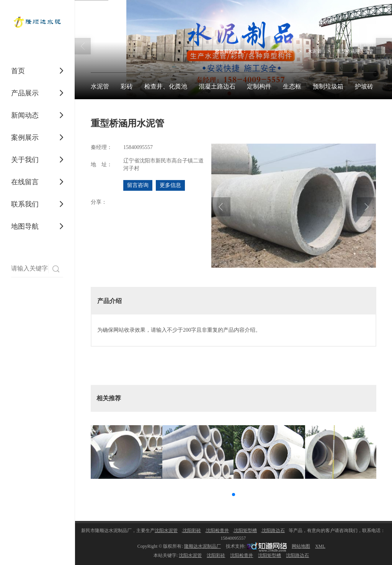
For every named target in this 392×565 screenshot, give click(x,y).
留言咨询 (138, 185)
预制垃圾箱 (328, 86)
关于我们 (25, 160)
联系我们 (25, 204)
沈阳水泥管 (166, 531)
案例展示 (25, 138)
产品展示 (25, 93)
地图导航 (25, 226)
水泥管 (315, 51)
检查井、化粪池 (166, 86)
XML (320, 546)
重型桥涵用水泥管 (355, 51)
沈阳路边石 (273, 531)
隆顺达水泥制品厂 (203, 546)
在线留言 (25, 182)
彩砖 (127, 86)
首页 (18, 71)
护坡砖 (364, 86)
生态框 (292, 86)
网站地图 (301, 546)
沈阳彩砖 (192, 531)
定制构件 (259, 86)
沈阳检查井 (217, 531)
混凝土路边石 (217, 86)
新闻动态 (25, 115)
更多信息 (170, 185)
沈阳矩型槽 (245, 531)
